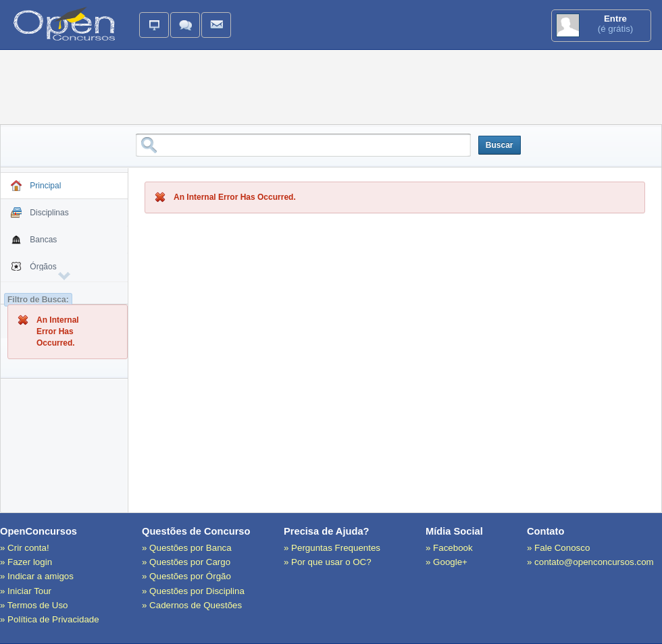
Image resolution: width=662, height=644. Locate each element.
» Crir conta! (25, 548)
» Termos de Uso (34, 605)
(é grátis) (601, 25)
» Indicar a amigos (37, 576)
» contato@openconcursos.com (590, 562)
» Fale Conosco (558, 548)
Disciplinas (40, 215)
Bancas (34, 242)
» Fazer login (26, 562)
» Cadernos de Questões (192, 605)
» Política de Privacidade (50, 619)
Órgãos (34, 269)
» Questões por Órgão (186, 576)
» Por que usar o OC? (328, 562)
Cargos (33, 296)
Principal (36, 188)
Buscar (500, 145)
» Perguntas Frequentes (332, 548)
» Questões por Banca (187, 548)
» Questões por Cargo (186, 562)
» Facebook (449, 548)
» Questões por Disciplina (193, 591)
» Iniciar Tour (26, 591)
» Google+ (447, 562)
